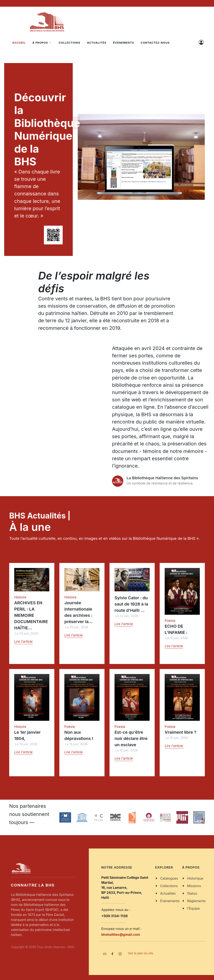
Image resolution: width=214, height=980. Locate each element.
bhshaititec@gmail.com (121, 934)
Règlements (196, 901)
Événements (170, 901)
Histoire (20, 597)
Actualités (168, 893)
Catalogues (169, 878)
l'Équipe (193, 908)
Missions (194, 886)
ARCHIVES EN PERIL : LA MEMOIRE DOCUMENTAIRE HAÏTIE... (31, 615)
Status (192, 893)
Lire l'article (23, 641)
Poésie (170, 621)
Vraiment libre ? (180, 732)
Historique (195, 878)
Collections (169, 886)
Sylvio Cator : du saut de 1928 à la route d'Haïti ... (131, 604)
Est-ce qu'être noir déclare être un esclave (131, 738)
